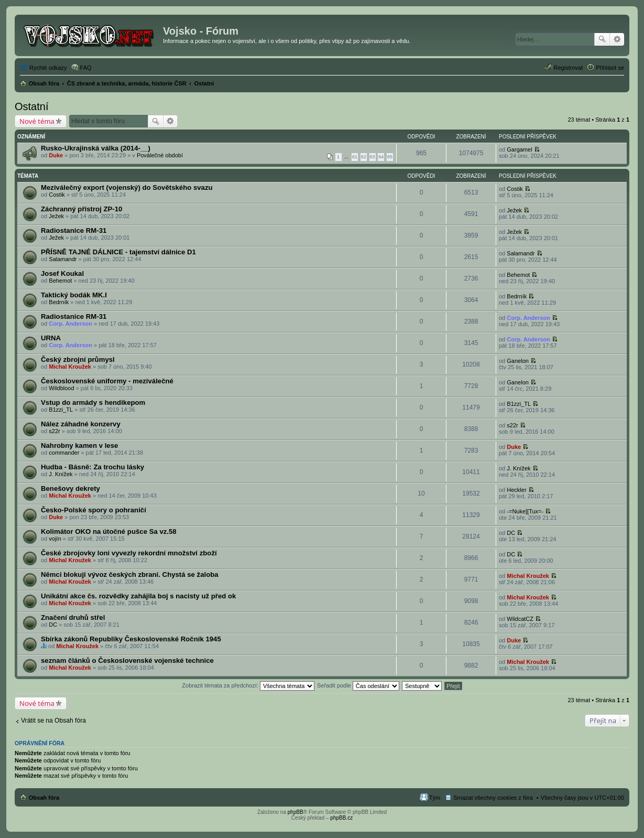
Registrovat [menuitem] (569, 68)
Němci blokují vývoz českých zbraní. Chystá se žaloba (130, 574)
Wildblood (61, 388)
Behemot (60, 281)
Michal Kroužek (70, 367)
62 (364, 157)
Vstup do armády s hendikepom (93, 402)
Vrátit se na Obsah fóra (53, 721)
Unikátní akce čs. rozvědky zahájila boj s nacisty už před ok (138, 596)
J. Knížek (61, 474)
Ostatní (31, 106)
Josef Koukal (62, 273)
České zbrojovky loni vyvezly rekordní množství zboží (129, 553)
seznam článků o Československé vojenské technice (127, 660)
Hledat (602, 39)
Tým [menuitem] (435, 798)
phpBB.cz (341, 818)
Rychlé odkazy (48, 68)
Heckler (516, 490)
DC (511, 533)
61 (355, 157)
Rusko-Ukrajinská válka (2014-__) (96, 148)
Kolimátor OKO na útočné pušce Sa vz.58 (109, 531)
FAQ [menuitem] (86, 68)
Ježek (56, 216)
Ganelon (518, 361)
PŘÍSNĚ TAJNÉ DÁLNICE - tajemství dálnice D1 (118, 252)
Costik (57, 195)
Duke (56, 155)
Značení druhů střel (73, 617)
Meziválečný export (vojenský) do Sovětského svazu (127, 187)
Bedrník (59, 302)
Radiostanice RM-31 (74, 230)
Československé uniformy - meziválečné (107, 381)
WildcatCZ (520, 619)
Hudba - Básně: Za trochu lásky (92, 467)
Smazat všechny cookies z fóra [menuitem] (493, 798)
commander (64, 453)
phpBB (296, 812)
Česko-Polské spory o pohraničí (94, 510)
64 (381, 157)
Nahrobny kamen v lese (79, 445)
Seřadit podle (358, 685)
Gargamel (519, 149)
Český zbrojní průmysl (78, 359)
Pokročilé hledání (617, 39)
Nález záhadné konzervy (81, 424)
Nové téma (37, 121)
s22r (54, 431)
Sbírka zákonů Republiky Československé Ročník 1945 (131, 639)
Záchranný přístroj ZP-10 (81, 209)
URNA (51, 338)
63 (373, 157)
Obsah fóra (44, 798)
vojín (55, 539)
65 (390, 157)
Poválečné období (160, 155)
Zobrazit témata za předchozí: (248, 685)
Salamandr (63, 259)
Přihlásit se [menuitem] (610, 68)
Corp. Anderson (70, 324)
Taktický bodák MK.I (74, 295)
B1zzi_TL (61, 410)
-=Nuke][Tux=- (525, 511)
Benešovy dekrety (70, 488)
